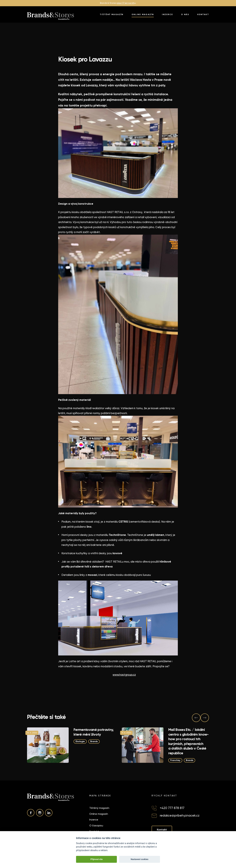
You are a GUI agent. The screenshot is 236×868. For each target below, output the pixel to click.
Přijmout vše (97, 859)
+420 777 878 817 (172, 808)
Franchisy (175, 760)
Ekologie (80, 741)
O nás (185, 14)
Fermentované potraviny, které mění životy (94, 732)
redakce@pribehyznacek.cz (180, 815)
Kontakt (203, 14)
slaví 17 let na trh (126, 3)
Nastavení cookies (139, 859)
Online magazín (143, 14)
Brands (94, 741)
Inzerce (167, 14)
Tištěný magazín (112, 14)
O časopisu (96, 825)
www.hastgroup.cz (124, 675)
